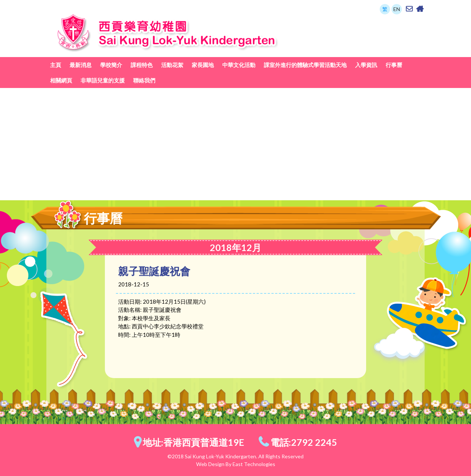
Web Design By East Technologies (236, 464)
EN (397, 9)
